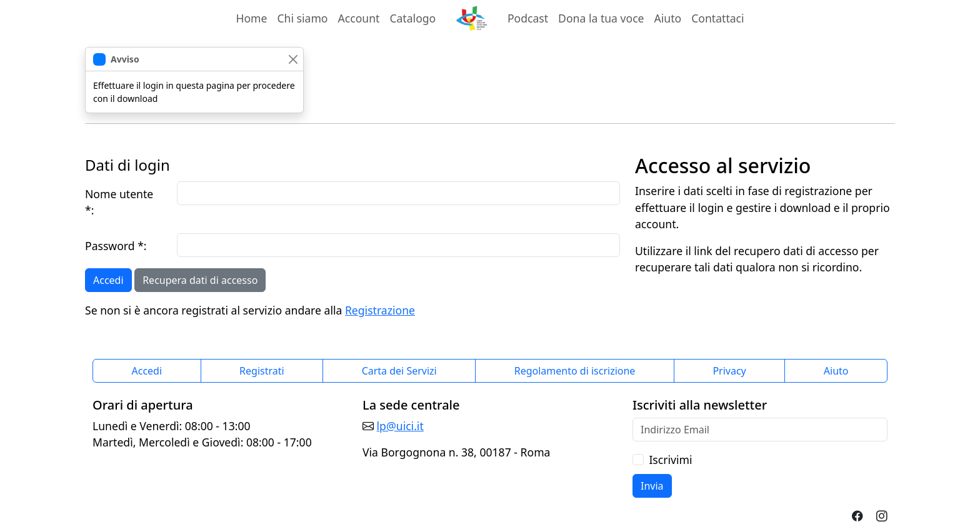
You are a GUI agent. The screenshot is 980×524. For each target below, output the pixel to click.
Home (251, 18)
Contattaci (717, 18)
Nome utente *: (119, 202)
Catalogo (412, 18)
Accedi (108, 280)
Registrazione (380, 310)
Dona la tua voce (601, 18)
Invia (652, 486)
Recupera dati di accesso (200, 280)
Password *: (116, 246)
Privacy (729, 371)
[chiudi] (293, 59)
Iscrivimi (670, 460)
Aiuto (668, 18)
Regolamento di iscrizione (575, 371)
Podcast (528, 18)
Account (362, 18)
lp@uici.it (400, 426)
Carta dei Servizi (399, 371)
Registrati (262, 371)
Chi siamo (302, 18)
